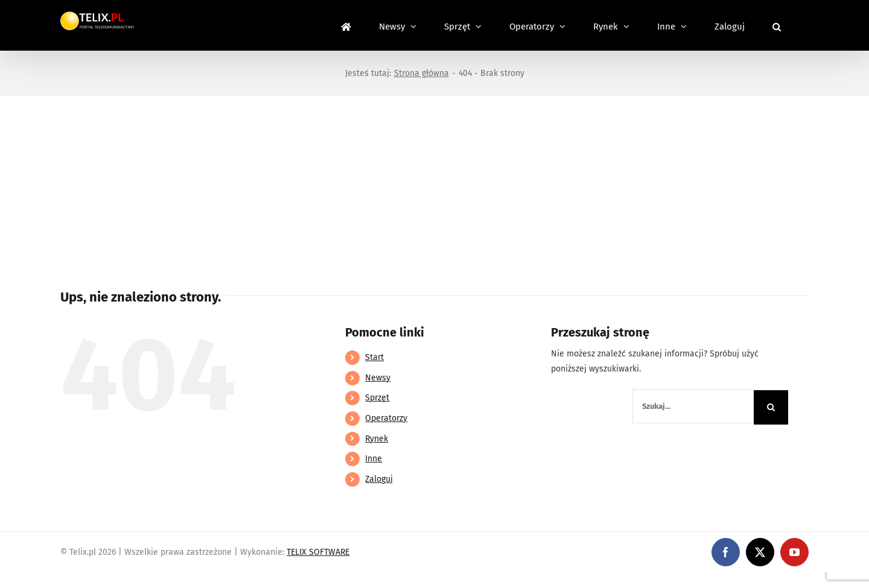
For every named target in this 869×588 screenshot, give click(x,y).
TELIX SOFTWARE (318, 552)
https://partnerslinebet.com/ (224, 580)
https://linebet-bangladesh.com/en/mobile (83, 580)
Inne (374, 459)
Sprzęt (377, 398)
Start (374, 357)
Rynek (377, 439)
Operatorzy (386, 418)
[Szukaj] (771, 407)
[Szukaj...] (693, 406)
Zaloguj (379, 479)
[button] (777, 25)
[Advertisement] (434, 186)
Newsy (378, 378)
